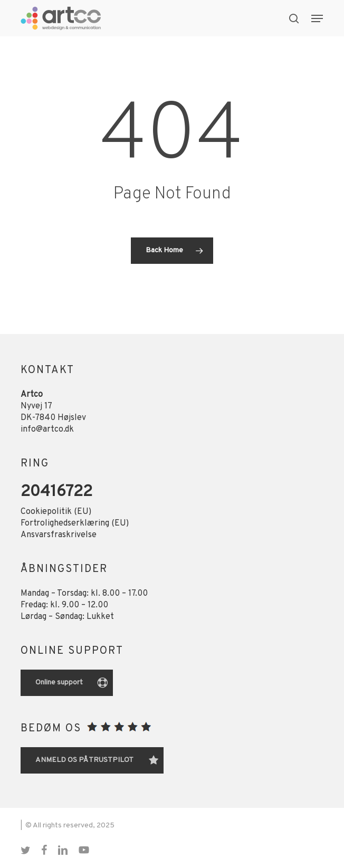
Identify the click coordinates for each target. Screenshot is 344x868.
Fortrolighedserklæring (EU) (75, 523)
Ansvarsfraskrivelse (59, 535)
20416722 (56, 492)
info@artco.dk (47, 430)
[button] (317, 18)
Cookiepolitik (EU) (56, 512)
